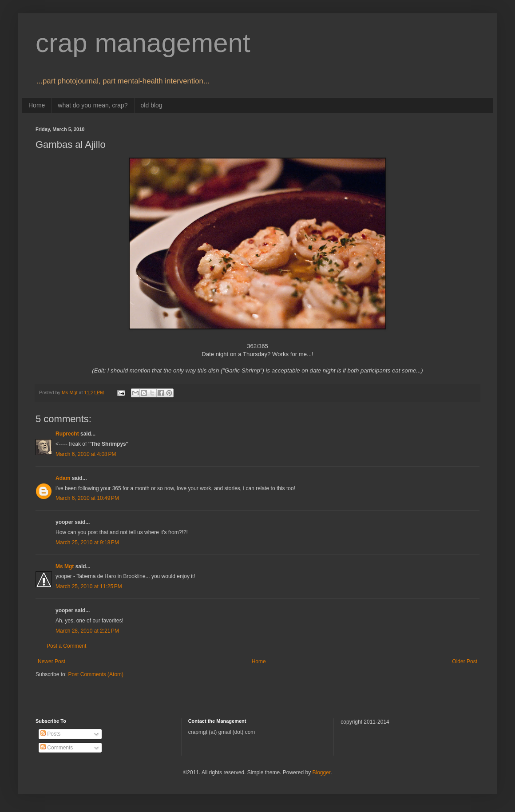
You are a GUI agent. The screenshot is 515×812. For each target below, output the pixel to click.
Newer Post (51, 661)
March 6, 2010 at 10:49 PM (87, 498)
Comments (57, 748)
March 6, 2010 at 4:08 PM (86, 454)
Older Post (465, 661)
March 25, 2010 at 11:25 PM (89, 586)
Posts (50, 734)
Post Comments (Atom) (96, 674)
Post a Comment (66, 646)
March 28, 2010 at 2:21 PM (87, 631)
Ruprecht (67, 434)
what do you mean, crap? (93, 105)
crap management (143, 43)
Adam (63, 478)
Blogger (321, 772)
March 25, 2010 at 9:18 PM (87, 543)
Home (37, 105)
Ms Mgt (65, 566)
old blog (152, 105)
